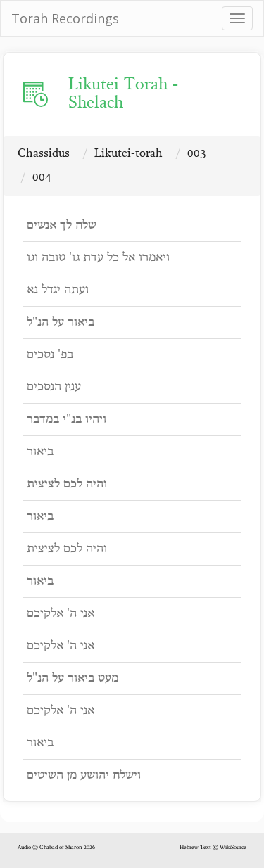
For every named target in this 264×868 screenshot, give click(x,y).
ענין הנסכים (54, 387)
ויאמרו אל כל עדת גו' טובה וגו (98, 258)
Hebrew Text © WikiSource (213, 848)
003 (197, 154)
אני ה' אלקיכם (61, 614)
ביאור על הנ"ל (61, 323)
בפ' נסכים (50, 355)
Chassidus (44, 154)
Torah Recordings (65, 18)
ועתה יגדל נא (58, 290)
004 (42, 178)
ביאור (40, 452)
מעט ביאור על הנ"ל (73, 678)
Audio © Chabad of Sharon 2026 (56, 848)
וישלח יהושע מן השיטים (84, 776)
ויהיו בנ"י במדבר (67, 420)
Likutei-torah (128, 154)
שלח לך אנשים (62, 225)
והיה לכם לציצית (67, 484)
